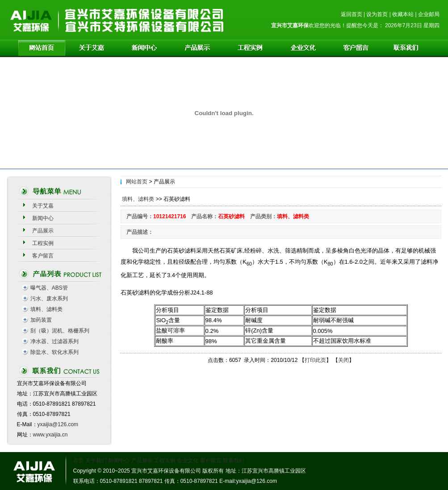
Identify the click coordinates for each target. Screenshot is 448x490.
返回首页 (352, 14)
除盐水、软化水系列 (54, 352)
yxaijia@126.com (58, 424)
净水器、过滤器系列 (54, 341)
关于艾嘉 (43, 206)
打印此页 (315, 360)
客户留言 (43, 256)
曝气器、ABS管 (49, 288)
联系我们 (234, 461)
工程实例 (43, 243)
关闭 (343, 360)
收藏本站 (403, 14)
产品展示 (43, 231)
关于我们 (96, 461)
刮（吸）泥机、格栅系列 (60, 331)
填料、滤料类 (46, 309)
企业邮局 (429, 14)
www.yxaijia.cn (50, 435)
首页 (79, 461)
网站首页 (137, 182)
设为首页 (377, 14)
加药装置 (41, 320)
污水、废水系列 (49, 299)
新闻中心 (43, 218)
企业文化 (188, 461)
